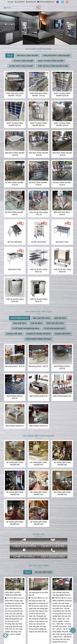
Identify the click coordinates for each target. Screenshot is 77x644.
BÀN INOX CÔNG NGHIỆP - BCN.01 (62, 154)
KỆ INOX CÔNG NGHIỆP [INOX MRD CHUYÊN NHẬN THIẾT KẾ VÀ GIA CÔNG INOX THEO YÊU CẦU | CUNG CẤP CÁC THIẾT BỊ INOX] (23, 61)
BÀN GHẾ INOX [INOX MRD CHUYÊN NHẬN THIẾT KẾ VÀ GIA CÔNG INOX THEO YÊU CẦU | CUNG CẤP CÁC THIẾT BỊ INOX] (20, 323)
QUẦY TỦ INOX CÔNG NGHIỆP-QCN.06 (62, 95)
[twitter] (63, 2)
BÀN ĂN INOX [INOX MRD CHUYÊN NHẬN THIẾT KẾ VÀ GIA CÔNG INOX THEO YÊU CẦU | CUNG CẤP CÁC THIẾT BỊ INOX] (60, 318)
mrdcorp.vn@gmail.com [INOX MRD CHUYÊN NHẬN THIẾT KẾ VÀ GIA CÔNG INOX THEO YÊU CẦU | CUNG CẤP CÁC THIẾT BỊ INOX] (46, 2)
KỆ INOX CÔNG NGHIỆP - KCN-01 (15, 213)
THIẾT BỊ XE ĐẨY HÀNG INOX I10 (38, 271)
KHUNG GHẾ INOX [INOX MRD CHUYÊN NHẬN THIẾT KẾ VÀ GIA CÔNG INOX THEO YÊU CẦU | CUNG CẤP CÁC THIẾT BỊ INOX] (14, 334)
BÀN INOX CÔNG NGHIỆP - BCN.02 (38, 154)
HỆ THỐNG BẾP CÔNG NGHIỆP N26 (62, 464)
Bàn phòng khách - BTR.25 (38, 366)
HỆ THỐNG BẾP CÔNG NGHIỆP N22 (62, 493)
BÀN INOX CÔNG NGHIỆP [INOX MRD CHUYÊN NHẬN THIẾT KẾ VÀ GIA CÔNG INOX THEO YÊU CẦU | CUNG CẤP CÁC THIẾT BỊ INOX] (28, 56)
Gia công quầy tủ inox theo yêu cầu (38, 594)
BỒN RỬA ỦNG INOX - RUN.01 (62, 213)
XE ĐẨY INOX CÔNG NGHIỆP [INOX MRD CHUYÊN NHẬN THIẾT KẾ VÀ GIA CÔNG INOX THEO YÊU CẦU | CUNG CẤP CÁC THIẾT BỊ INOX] (21, 66)
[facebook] (58, 2)
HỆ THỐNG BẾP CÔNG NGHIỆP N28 (15, 464)
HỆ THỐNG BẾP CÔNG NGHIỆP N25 (15, 493)
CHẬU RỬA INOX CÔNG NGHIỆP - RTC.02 (38, 95)
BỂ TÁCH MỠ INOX (15, 242)
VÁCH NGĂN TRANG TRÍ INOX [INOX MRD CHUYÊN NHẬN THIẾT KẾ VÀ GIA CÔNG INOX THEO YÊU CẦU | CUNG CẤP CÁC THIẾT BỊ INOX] (38, 339)
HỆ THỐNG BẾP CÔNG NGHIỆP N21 (15, 523)
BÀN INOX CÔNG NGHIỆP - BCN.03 (15, 154)
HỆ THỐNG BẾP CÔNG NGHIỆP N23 (38, 493)
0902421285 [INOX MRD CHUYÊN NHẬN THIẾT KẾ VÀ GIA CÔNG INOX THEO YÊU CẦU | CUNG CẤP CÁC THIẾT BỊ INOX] (31, 2)
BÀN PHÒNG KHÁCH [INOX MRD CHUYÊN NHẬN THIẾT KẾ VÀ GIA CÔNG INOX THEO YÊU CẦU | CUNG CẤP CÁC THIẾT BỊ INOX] (20, 318)
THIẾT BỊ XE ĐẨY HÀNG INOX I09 (62, 271)
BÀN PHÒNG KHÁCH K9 (38, 396)
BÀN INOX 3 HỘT (15, 269)
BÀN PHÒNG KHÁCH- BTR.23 (15, 397)
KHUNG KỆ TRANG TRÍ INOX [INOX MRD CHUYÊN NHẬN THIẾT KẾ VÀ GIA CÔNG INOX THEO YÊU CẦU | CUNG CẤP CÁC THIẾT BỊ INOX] (39, 334)
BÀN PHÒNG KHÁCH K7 (15, 426)
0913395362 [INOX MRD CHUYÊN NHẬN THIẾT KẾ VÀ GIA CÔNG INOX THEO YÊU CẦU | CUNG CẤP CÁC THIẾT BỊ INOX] (20, 2)
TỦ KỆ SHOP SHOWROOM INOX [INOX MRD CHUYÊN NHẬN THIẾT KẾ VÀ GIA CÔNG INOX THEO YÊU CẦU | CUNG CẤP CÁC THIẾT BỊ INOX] (26, 329)
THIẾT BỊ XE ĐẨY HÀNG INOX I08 (15, 300)
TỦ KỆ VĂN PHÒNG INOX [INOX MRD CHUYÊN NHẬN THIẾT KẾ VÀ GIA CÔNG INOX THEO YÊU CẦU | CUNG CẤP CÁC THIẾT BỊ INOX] (54, 329)
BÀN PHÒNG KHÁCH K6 (38, 426)
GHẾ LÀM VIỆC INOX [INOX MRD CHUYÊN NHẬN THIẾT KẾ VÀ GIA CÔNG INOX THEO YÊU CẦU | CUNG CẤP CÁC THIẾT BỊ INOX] (55, 323)
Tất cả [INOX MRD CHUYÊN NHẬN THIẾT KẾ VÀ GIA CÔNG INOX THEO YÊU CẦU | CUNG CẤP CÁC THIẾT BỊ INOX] (10, 56)
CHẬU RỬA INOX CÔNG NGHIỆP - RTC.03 (15, 95)
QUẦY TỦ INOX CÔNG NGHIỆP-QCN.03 (62, 124)
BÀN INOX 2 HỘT (62, 242)
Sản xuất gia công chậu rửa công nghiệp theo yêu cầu (62, 594)
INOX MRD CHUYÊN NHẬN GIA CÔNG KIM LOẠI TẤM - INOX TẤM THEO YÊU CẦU (13, 594)
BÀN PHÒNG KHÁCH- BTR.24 (62, 367)
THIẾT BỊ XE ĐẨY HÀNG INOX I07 (38, 300)
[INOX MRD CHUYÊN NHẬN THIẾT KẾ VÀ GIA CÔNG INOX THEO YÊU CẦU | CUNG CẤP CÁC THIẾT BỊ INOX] (39, 8)
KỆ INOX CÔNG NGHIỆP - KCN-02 (62, 184)
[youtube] (67, 2)
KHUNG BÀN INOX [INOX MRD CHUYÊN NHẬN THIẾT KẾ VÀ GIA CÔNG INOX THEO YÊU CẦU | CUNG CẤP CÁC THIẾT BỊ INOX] (63, 334)
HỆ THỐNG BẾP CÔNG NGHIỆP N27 (38, 464)
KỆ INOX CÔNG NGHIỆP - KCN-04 (15, 184)
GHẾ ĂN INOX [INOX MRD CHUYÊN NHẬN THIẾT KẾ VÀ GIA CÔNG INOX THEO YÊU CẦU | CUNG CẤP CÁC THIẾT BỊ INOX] (36, 323)
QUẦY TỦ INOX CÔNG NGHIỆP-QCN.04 (38, 124)
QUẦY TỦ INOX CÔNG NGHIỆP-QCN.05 (15, 124)
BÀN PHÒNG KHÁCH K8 (62, 396)
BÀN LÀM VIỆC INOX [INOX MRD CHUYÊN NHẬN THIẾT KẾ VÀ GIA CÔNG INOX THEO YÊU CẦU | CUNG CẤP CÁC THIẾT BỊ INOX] (41, 318)
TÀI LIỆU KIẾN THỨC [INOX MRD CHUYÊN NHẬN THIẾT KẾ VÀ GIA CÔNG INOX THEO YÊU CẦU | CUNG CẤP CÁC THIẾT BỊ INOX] (43, 572)
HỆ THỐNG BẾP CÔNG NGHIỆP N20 (38, 523)
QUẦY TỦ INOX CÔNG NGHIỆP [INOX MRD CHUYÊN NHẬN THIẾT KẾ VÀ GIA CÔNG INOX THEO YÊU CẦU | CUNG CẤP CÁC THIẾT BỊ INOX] (51, 61)
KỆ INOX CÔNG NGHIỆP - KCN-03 (38, 184)
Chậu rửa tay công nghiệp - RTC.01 (38, 213)
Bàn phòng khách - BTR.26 (15, 366)
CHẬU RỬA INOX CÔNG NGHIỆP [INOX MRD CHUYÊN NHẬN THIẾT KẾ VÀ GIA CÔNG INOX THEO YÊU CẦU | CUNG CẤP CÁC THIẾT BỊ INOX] (56, 56)
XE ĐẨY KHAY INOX (38, 242)
